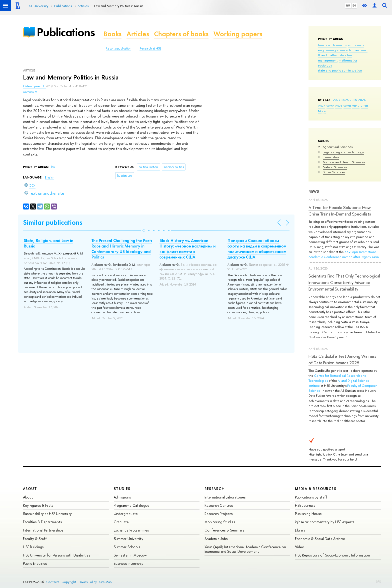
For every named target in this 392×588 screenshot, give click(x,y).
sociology (325, 65)
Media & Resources (316, 489)
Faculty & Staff (35, 539)
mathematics (348, 60)
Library (300, 530)
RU (348, 5)
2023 (322, 106)
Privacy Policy (88, 582)
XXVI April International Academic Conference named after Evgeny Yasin (344, 254)
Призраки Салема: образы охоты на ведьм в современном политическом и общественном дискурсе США (257, 249)
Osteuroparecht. (34, 86)
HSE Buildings (33, 547)
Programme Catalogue (131, 505)
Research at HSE (150, 48)
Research (215, 489)
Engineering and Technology (343, 152)
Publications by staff (311, 497)
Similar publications (53, 222)
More (322, 111)
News (314, 191)
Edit (378, 581)
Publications (66, 32)
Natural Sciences (335, 167)
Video (300, 547)
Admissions (122, 497)
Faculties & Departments (42, 522)
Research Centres (219, 505)
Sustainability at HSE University (47, 514)
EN (354, 5)
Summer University (128, 539)
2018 (364, 106)
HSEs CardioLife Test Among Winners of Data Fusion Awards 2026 (342, 359)
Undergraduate (126, 514)
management (328, 60)
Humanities (331, 157)
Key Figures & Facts (38, 505)
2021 (339, 106)
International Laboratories (225, 497)
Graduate (121, 522)
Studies (122, 489)
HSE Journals (305, 505)
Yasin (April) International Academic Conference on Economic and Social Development (245, 549)
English (50, 177)
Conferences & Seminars (224, 530)
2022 (330, 106)
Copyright (69, 582)
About (30, 489)
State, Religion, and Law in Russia (48, 243)
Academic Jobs (216, 539)
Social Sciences (334, 172)
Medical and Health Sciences (344, 162)
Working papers (238, 34)
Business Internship (129, 563)
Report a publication (118, 48)
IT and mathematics (332, 55)
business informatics (332, 45)
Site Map (105, 582)
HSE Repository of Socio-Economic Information (332, 555)
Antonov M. (30, 92)
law (350, 55)
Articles (138, 34)
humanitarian (358, 50)
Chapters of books (181, 34)
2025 (353, 100)
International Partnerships (43, 530)
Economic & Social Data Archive (320, 539)
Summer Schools (127, 547)
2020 (347, 106)
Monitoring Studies (220, 522)
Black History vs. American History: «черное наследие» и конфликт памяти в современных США (188, 249)
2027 (337, 100)
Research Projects (218, 514)
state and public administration (340, 70)
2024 (362, 100)
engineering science (333, 50)
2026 (345, 100)
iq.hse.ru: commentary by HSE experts (325, 522)
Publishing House (308, 514)
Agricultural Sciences (338, 147)
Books (112, 34)
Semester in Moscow (130, 555)
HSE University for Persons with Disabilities (56, 555)
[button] (144, 230)
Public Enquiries (35, 563)
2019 (356, 106)
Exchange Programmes (131, 530)
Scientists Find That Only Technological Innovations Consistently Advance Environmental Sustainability (344, 282)
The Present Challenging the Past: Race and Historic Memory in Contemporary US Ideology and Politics (122, 249)
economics (356, 45)
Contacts (53, 582)
